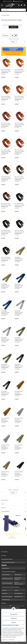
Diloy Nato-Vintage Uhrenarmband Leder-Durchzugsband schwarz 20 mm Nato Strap (7, 231)
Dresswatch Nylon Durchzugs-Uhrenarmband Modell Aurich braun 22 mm (6, 419)
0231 (6, 606)
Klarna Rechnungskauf (7, 597)
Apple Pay (4, 590)
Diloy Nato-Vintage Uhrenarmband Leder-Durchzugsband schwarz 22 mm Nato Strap (20, 231)
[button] (19, 5)
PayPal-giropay (18, 575)
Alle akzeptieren (14, 614)
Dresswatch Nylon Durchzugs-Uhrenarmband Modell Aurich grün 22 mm (6, 473)
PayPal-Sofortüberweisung (19, 583)
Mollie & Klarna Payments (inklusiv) (11, 587)
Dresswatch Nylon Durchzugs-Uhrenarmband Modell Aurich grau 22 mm (6, 446)
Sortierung (5, 35)
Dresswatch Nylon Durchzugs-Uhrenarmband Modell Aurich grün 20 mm (20, 446)
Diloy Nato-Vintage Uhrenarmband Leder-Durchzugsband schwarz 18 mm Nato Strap (20, 204)
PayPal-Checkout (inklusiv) (9, 571)
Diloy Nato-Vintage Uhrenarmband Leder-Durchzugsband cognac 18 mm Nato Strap (6, 70)
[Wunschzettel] (22, 5)
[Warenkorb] (24, 5)
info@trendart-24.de (18, 1)
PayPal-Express (5, 568)
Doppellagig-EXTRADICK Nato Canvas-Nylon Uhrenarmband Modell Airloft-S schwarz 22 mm (7, 392)
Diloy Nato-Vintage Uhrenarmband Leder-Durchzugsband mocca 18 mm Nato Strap (6, 178)
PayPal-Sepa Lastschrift (7, 579)
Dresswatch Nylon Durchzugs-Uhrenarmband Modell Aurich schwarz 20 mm (20, 473)
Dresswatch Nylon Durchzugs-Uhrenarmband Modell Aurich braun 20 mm (20, 392)
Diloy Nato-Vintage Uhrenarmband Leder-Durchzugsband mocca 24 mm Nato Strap (6, 204)
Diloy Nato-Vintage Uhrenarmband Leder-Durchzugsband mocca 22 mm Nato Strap (20, 178)
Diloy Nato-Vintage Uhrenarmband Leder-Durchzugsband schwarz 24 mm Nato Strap (7, 258)
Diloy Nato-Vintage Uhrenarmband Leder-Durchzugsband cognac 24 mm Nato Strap (20, 97)
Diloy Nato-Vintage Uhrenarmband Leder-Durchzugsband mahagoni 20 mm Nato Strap (20, 124)
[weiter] (25, 42)
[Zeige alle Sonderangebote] (25, 511)
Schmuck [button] (3, 508)
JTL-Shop (16, 642)
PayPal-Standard (6, 575)
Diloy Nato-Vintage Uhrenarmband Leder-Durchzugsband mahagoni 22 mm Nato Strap (6, 151)
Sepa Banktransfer (18, 597)
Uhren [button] (3, 504)
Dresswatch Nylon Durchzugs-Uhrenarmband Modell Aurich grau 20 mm (20, 419)
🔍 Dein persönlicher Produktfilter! (13, 49)
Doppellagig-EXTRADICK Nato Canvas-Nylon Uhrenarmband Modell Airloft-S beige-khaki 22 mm (6, 285)
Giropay (16, 590)
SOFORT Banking (6, 600)
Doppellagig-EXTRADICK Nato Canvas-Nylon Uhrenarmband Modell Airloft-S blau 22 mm (6, 312)
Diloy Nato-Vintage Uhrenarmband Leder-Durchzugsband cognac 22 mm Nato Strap (6, 97)
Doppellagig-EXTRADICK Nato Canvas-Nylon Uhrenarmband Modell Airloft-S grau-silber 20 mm (20, 312)
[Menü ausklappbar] (2, 5)
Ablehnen (14, 623)
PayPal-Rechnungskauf (7, 583)
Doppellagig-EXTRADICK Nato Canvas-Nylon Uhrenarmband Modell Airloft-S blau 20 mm (20, 285)
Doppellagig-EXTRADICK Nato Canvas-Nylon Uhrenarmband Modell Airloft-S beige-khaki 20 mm (20, 258)
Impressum (5, 640)
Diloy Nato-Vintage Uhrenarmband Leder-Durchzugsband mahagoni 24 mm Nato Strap (20, 151)
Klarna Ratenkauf (18, 593)
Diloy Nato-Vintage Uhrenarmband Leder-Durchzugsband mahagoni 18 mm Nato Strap (6, 124)
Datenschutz (12, 640)
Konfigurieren (14, 618)
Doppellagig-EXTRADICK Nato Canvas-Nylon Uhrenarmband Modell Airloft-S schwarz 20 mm (20, 365)
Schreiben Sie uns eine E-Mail (17, 606)
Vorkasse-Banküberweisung (8, 562)
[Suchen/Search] (12, 10)
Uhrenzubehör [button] (5, 500)
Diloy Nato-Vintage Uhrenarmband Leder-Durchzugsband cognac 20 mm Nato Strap (20, 70)
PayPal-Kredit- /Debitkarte (18, 579)
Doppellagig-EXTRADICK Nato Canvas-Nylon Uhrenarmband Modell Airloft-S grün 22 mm (6, 365)
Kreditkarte (5, 593)
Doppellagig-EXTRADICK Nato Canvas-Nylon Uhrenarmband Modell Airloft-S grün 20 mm (20, 338)
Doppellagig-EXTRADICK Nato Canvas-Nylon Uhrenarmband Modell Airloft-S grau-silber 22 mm (6, 338)
